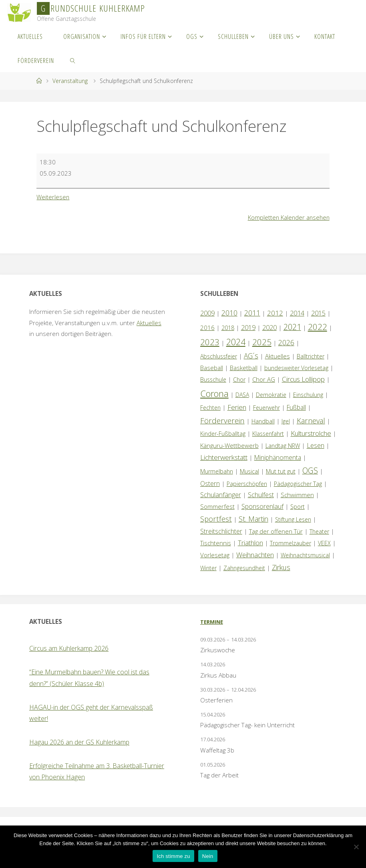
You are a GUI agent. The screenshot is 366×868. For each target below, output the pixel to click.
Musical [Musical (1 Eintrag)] (249, 471)
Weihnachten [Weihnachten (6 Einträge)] (255, 555)
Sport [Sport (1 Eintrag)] (298, 507)
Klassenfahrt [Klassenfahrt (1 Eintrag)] (268, 434)
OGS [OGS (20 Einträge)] (310, 470)
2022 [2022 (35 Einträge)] (318, 327)
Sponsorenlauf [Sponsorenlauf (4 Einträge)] (262, 506)
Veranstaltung (70, 81)
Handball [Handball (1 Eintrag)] (263, 421)
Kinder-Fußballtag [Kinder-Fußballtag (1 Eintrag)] (223, 434)
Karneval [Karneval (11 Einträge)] (311, 421)
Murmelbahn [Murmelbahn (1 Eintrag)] (217, 471)
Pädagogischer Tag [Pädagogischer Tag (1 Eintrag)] (298, 484)
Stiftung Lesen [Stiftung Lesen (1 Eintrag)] (293, 519)
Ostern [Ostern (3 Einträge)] (210, 484)
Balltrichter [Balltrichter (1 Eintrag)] (311, 356)
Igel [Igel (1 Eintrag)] (286, 421)
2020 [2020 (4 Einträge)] (269, 328)
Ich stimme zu (173, 856)
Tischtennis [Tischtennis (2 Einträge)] (216, 543)
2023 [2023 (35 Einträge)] (210, 342)
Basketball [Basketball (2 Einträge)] (244, 368)
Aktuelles (149, 323)
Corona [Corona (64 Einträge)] (214, 393)
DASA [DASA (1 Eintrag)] (242, 395)
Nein (208, 856)
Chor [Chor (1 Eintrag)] (239, 379)
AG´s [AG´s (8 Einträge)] (251, 356)
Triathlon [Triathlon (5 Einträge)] (250, 543)
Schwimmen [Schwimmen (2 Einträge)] (297, 495)
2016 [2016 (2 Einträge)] (207, 328)
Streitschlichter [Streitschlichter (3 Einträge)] (221, 531)
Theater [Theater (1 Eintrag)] (319, 531)
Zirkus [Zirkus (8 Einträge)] (281, 567)
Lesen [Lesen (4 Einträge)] (316, 445)
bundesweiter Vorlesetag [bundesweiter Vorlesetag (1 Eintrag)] (296, 368)
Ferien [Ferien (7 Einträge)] (237, 407)
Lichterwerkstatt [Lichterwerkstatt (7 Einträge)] (224, 457)
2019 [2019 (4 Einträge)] (248, 328)
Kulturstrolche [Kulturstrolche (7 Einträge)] (311, 433)
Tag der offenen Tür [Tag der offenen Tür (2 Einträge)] (276, 531)
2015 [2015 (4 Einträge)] (318, 313)
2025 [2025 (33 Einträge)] (262, 342)
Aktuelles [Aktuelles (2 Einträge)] (278, 356)
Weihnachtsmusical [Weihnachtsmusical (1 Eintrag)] (305, 555)
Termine (212, 622)
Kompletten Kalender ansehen (288, 217)
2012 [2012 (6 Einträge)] (275, 313)
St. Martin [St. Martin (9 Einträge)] (253, 519)
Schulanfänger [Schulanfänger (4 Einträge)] (221, 495)
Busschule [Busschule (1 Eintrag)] (213, 379)
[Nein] (356, 847)
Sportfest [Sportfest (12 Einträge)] (216, 519)
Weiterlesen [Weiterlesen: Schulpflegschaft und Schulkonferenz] (53, 197)
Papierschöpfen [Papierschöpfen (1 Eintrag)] (247, 484)
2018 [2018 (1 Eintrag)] (228, 328)
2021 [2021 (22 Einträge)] (292, 327)
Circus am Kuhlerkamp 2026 (69, 648)
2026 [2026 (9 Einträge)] (286, 342)
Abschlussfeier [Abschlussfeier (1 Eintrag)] (219, 356)
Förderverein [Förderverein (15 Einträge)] (222, 420)
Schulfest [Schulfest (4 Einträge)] (261, 495)
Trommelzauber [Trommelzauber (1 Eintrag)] (291, 543)
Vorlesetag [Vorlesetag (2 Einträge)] (215, 555)
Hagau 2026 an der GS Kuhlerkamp (79, 742)
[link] (73, 60)
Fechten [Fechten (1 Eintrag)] (210, 408)
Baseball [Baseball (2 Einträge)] (212, 368)
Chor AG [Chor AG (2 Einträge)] (264, 379)
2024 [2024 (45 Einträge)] (236, 342)
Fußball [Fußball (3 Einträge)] (296, 407)
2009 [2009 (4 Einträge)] (207, 313)
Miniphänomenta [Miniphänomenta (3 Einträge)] (278, 457)
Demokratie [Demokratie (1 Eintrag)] (271, 395)
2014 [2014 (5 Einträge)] (297, 313)
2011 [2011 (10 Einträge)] (252, 313)
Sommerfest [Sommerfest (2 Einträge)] (217, 506)
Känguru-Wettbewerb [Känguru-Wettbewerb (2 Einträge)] (229, 445)
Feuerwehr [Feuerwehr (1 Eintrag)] (266, 408)
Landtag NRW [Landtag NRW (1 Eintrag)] (283, 446)
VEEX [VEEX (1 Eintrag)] (324, 543)
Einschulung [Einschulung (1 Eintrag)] (308, 395)
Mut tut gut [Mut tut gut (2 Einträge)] (281, 471)
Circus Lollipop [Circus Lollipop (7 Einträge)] (303, 379)
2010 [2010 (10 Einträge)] (229, 313)
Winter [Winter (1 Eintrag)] (208, 568)
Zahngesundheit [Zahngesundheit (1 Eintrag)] (244, 568)
